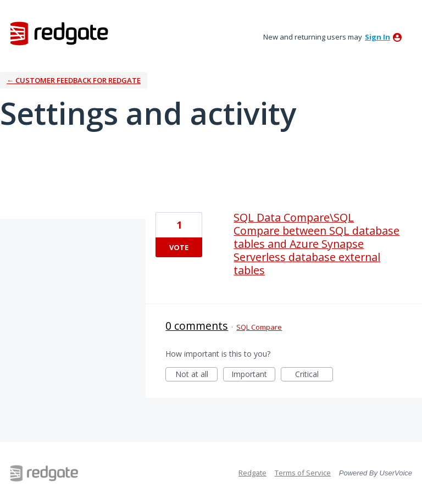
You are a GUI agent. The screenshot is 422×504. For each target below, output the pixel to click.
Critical (314, 375)
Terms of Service (303, 473)
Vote (179, 247)
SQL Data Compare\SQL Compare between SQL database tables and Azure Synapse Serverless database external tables (316, 244)
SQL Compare (259, 327)
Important (253, 375)
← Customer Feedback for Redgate (74, 80)
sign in (377, 37)
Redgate (252, 473)
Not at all (197, 375)
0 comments (197, 326)
